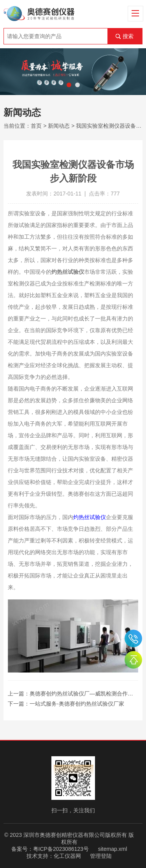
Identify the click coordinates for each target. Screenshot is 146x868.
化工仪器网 (67, 856)
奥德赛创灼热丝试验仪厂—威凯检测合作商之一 (87, 694)
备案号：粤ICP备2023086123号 (50, 849)
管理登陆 (101, 856)
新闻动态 (59, 126)
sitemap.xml (113, 849)
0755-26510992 (133, 638)
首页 (36, 126)
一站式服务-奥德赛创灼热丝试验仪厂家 (77, 704)
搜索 (128, 36)
